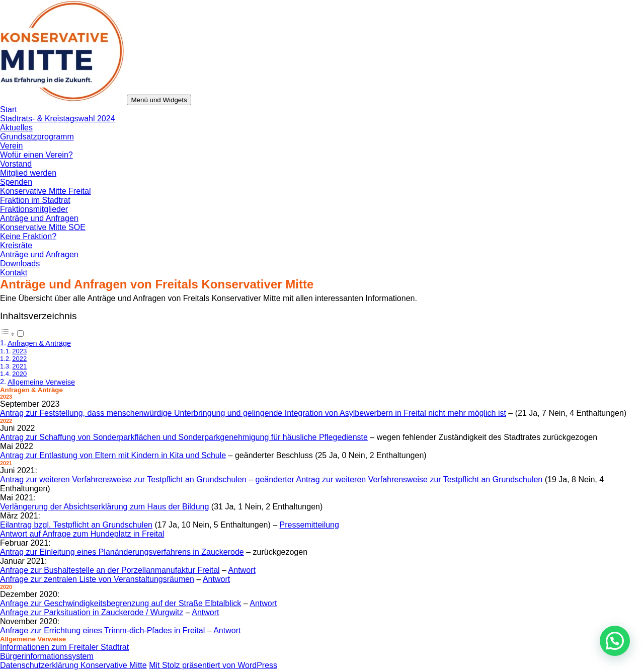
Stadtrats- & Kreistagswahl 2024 (58, 119)
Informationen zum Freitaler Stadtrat (64, 647)
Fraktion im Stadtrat (35, 200)
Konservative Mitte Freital (46, 191)
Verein (11, 146)
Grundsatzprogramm (37, 137)
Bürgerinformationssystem (47, 656)
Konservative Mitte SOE (43, 227)
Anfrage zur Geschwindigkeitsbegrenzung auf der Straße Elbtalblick (120, 603)
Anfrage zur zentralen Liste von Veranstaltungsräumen (97, 579)
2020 (19, 374)
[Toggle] (20, 333)
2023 (19, 351)
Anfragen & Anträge (39, 343)
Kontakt (14, 273)
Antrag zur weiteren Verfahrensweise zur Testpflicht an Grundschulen (123, 479)
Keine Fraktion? (28, 236)
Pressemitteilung (309, 525)
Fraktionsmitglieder (34, 209)
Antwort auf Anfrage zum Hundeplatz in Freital (82, 534)
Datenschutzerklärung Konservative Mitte (73, 665)
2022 (19, 359)
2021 (19, 366)
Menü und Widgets (159, 100)
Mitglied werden (28, 173)
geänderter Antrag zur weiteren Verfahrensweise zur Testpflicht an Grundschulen (399, 479)
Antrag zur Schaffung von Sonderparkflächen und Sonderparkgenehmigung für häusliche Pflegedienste (184, 437)
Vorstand (16, 164)
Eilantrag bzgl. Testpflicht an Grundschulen (76, 525)
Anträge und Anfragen (39, 218)
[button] (615, 641)
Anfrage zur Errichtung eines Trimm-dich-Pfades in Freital (102, 630)
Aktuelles (16, 128)
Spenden (16, 182)
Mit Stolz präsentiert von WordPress (213, 665)
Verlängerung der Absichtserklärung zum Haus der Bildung (104, 507)
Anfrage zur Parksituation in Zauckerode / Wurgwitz (92, 612)
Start (9, 109)
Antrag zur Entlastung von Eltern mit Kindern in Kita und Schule (113, 455)
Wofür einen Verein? (36, 155)
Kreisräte (16, 245)
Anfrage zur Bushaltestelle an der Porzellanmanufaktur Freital (110, 570)
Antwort (242, 570)
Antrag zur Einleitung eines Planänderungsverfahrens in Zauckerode (122, 552)
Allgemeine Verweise (41, 382)
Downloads (20, 264)
